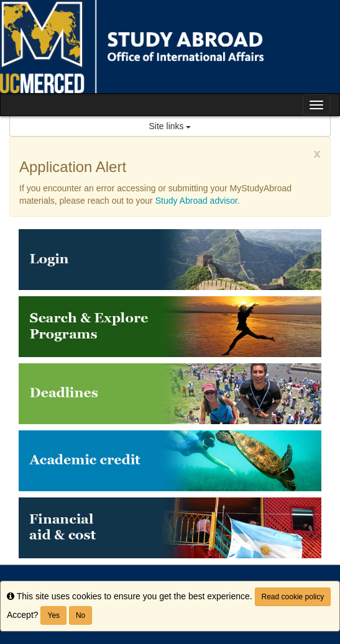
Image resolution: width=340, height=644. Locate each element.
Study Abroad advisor (196, 201)
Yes (53, 615)
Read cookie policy (293, 597)
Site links (170, 126)
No (80, 615)
